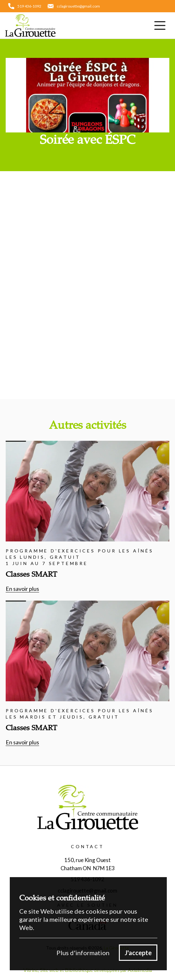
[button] (160, 25)
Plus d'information (83, 953)
